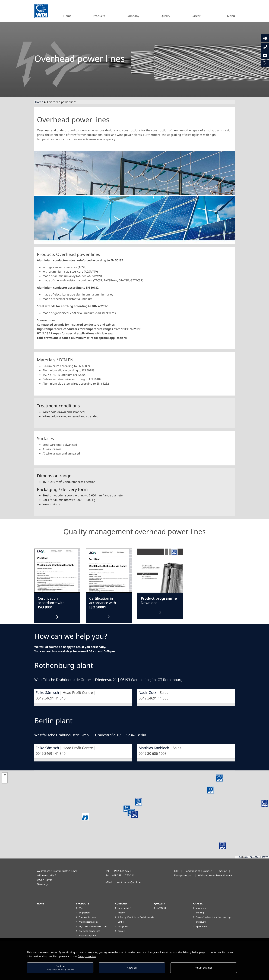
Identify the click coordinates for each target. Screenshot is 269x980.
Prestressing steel (87, 936)
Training (200, 913)
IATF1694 (161, 908)
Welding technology (88, 922)
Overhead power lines (89, 931)
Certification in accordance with (51, 603)
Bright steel (84, 913)
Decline (60, 968)
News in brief (124, 908)
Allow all (132, 968)
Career (198, 903)
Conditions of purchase (199, 871)
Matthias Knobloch (154, 748)
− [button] (5, 780)
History (121, 913)
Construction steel (88, 917)
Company (121, 903)
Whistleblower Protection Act (215, 875)
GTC (177, 871)
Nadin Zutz (147, 693)
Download (159, 601)
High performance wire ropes (93, 926)
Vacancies (201, 908)
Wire (81, 908)
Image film (123, 926)
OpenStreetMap (252, 857)
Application (201, 926)
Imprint (222, 871)
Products (83, 903)
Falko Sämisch (47, 693)
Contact (121, 931)
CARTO (265, 857)
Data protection (183, 875)
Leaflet (239, 857)
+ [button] (5, 775)
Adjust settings (204, 968)
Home (39, 102)
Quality (160, 903)
